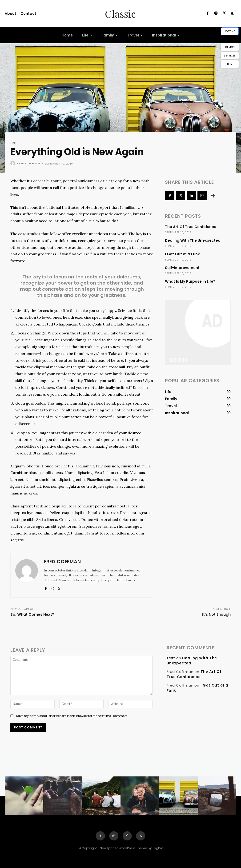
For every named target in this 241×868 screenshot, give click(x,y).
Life (13, 143)
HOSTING (230, 31)
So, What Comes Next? (32, 614)
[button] (232, 14)
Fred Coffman (29, 163)
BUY (230, 64)
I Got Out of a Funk (182, 254)
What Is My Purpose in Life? (190, 281)
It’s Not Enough (216, 614)
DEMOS (230, 47)
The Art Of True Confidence (191, 227)
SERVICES (230, 55)
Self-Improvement (182, 268)
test (171, 658)
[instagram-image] (24, 796)
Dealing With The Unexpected (193, 240)
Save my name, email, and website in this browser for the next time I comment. (72, 716)
